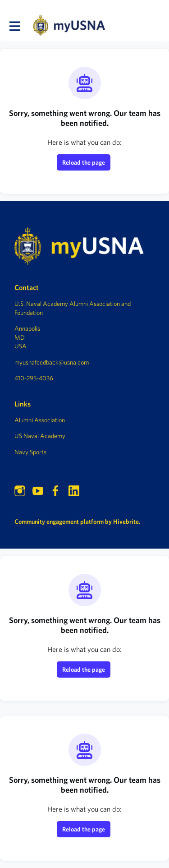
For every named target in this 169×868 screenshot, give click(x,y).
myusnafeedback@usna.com (52, 362)
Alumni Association (40, 420)
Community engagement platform (59, 522)
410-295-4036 (34, 378)
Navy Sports (30, 452)
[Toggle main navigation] (14, 26)
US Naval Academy (40, 436)
